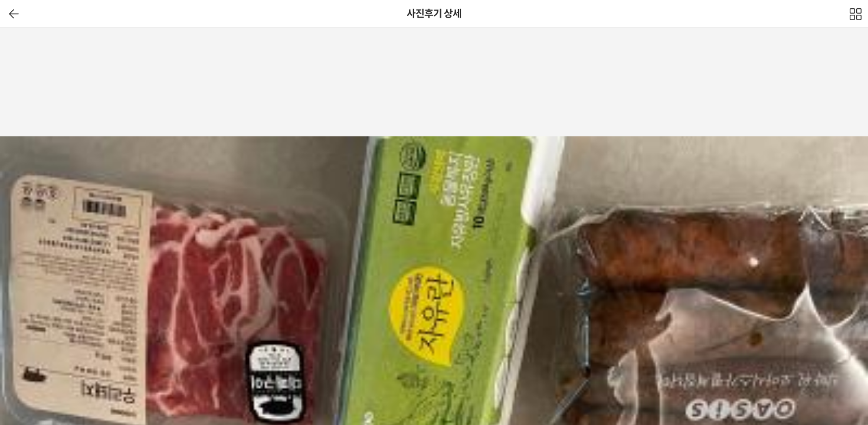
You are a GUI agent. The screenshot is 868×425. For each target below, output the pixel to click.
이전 (14, 14)
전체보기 (856, 17)
